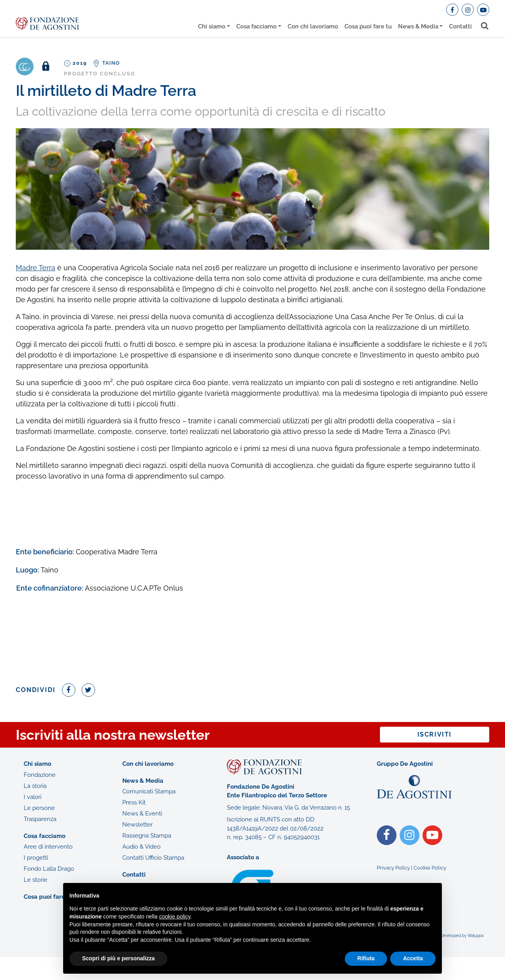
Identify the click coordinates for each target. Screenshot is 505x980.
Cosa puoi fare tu (368, 26)
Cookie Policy (430, 868)
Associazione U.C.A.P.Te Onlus (134, 588)
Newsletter (137, 825)
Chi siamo (212, 26)
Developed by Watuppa (462, 936)
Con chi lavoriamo (313, 26)
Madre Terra (36, 268)
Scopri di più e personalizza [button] (118, 958)
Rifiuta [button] (366, 958)
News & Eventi (142, 814)
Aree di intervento (48, 847)
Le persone (39, 808)
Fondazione (40, 775)
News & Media (418, 26)
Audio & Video (141, 847)
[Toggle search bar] (485, 26)
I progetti (36, 858)
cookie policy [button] (175, 916)
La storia (35, 786)
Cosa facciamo (256, 26)
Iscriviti (435, 734)
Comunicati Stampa (149, 791)
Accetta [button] (413, 958)
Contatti (460, 26)
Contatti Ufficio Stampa (153, 858)
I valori (33, 797)
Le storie (36, 880)
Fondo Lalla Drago (49, 869)
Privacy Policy (393, 868)
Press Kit (134, 802)
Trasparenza (40, 819)
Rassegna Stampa (147, 836)
